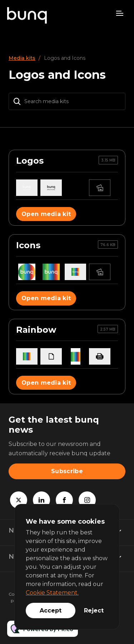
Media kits (22, 58)
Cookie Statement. (52, 593)
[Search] (17, 101)
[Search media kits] (67, 101)
